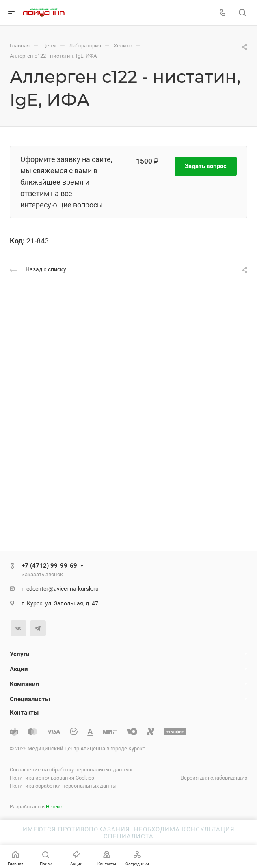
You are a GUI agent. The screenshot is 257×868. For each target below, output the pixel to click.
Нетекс (54, 807)
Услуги (20, 654)
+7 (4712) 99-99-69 (49, 566)
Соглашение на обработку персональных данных (71, 770)
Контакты (24, 713)
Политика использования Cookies (52, 778)
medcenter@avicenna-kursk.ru (60, 589)
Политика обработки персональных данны (63, 786)
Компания (24, 684)
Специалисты (30, 699)
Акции (19, 669)
